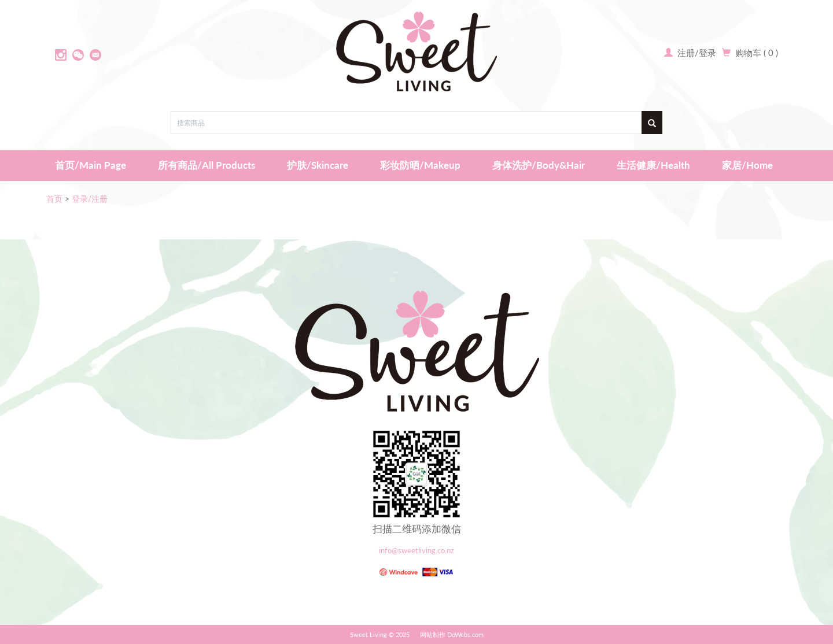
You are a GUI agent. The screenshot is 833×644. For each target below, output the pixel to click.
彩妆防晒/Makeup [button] (420, 165)
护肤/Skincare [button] (318, 165)
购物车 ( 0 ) (757, 53)
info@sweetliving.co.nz (417, 551)
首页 (54, 199)
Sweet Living (368, 634)
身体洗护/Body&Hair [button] (539, 165)
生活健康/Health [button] (653, 165)
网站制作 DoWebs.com (452, 634)
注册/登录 (696, 53)
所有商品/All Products (207, 165)
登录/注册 (90, 199)
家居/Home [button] (747, 165)
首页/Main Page (91, 165)
